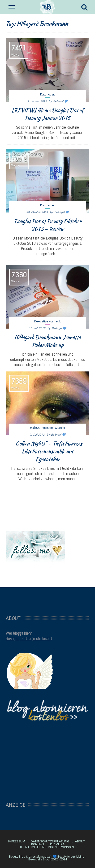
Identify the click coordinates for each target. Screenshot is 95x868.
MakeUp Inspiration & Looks (47, 428)
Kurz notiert (48, 95)
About (80, 841)
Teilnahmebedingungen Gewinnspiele (49, 847)
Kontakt (38, 844)
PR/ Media (57, 844)
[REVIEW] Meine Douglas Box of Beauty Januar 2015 (48, 114)
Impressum (17, 841)
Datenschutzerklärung (50, 841)
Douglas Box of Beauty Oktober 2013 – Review (48, 225)
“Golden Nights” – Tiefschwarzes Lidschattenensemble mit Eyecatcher (48, 451)
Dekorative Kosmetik (47, 321)
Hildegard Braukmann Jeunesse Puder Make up (47, 341)
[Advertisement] (47, 599)
